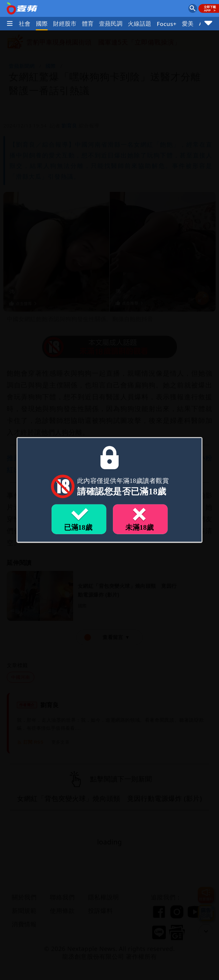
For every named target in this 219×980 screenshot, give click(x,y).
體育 (88, 23)
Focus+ (167, 24)
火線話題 (140, 23)
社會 (25, 23)
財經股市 (65, 23)
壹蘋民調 (111, 23)
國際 (42, 23)
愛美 (188, 23)
